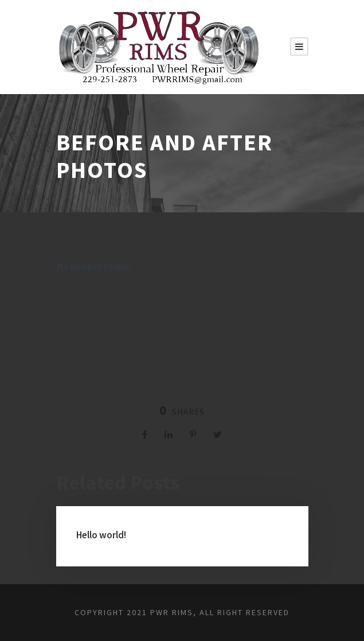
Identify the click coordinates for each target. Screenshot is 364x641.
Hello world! (101, 535)
